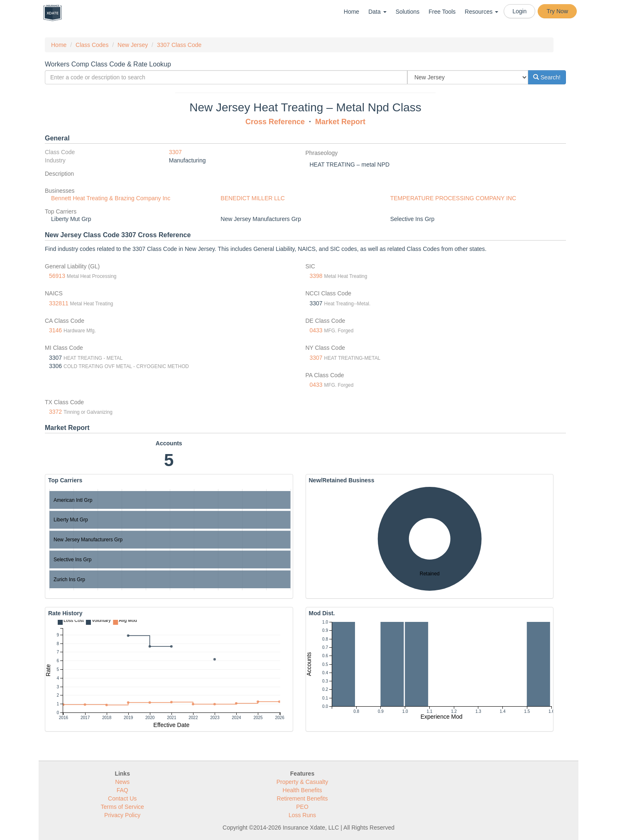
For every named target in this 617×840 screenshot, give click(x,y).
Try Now (557, 11)
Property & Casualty (302, 782)
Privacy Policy (122, 815)
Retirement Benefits (302, 798)
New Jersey (133, 45)
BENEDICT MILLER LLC (253, 198)
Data (377, 12)
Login (519, 11)
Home (351, 12)
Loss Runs (302, 815)
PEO (302, 807)
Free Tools (442, 12)
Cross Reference (275, 122)
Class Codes (92, 45)
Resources (481, 12)
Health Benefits (302, 790)
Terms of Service (122, 807)
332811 (59, 303)
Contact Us (122, 798)
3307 (175, 152)
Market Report (340, 122)
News (122, 782)
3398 (316, 276)
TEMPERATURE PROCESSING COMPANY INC (453, 198)
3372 (55, 412)
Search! (547, 77)
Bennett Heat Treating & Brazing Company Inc (111, 198)
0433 (316, 330)
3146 (55, 330)
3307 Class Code (179, 45)
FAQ (122, 790)
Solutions (408, 12)
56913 (57, 276)
